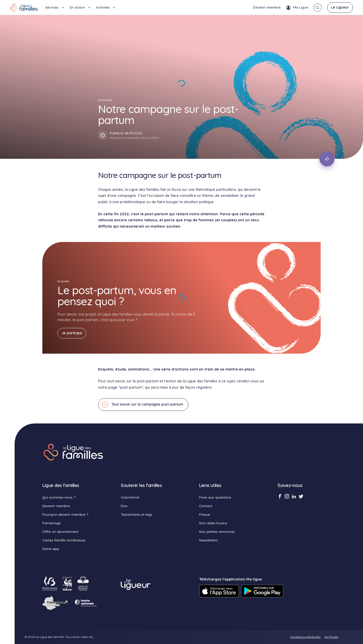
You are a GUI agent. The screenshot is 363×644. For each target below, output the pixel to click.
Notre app (51, 549)
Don (124, 506)
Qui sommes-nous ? (59, 497)
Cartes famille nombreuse (64, 540)
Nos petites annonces (217, 531)
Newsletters (209, 540)
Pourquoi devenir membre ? (65, 514)
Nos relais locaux (213, 523)
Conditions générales (305, 637)
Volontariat (130, 497)
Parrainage (52, 523)
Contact (206, 506)
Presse (205, 514)
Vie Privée (331, 637)
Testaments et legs (137, 514)
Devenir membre (267, 7)
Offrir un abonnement (60, 531)
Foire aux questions (215, 497)
